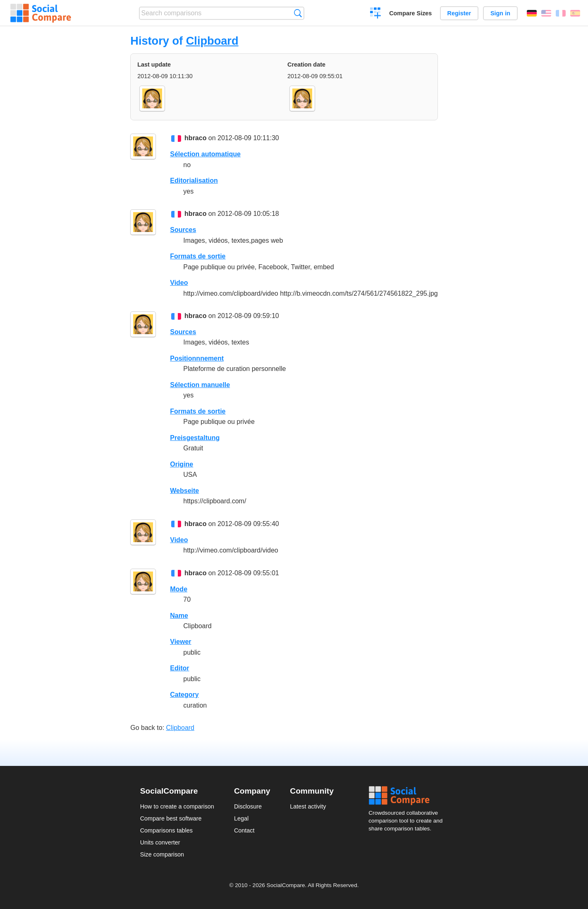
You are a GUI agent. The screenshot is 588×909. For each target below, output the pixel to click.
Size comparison (162, 854)
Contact (244, 830)
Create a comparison (376, 14)
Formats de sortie (198, 256)
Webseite (184, 491)
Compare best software (171, 818)
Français (561, 13)
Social (408, 796)
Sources (183, 230)
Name (179, 616)
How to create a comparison (177, 806)
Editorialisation (194, 181)
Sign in (500, 13)
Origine (182, 464)
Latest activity (308, 806)
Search (298, 13)
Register (459, 13)
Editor (179, 668)
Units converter (160, 842)
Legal (241, 818)
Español (575, 13)
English (546, 13)
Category (184, 695)
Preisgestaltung (195, 438)
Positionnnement (197, 358)
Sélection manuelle (200, 385)
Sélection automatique (205, 154)
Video (179, 283)
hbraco (195, 138)
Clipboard (212, 41)
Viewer (180, 642)
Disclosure (248, 806)
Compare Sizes (410, 13)
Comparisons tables (166, 830)
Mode (179, 589)
